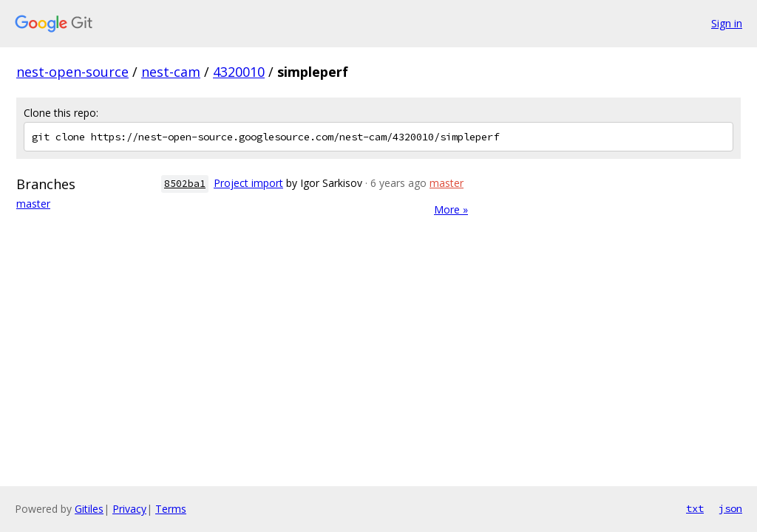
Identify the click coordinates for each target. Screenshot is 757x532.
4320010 (239, 72)
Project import (248, 183)
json (730, 508)
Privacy (129, 509)
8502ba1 (185, 184)
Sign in (727, 23)
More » (451, 209)
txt (695, 508)
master (33, 204)
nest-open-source (72, 72)
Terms (171, 509)
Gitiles (89, 509)
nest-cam (171, 72)
